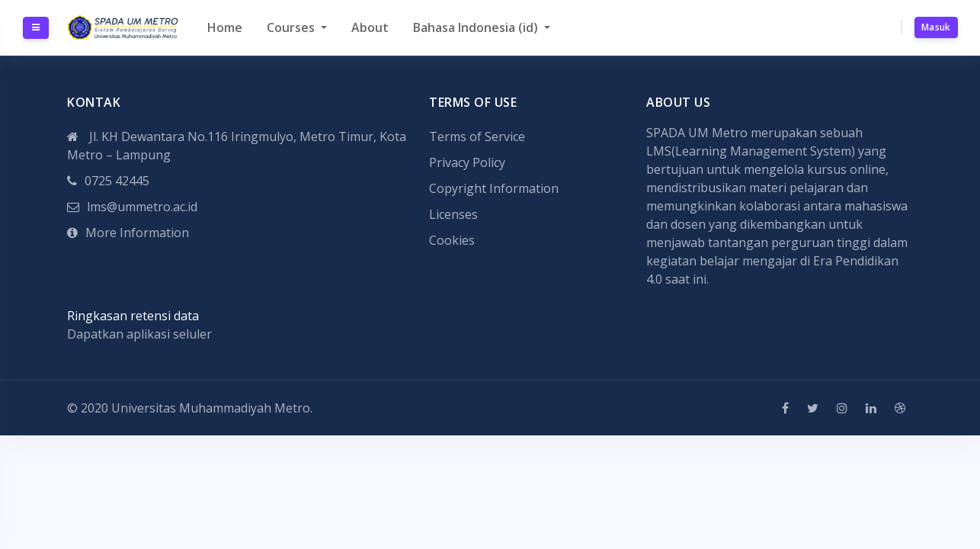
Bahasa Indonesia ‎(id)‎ (477, 27)
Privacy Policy (467, 162)
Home (225, 27)
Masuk (936, 27)
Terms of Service (477, 136)
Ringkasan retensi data (133, 316)
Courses (292, 27)
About (370, 27)
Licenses (453, 214)
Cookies (452, 240)
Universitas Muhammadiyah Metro (211, 408)
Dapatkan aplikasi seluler (139, 334)
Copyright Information (494, 188)
